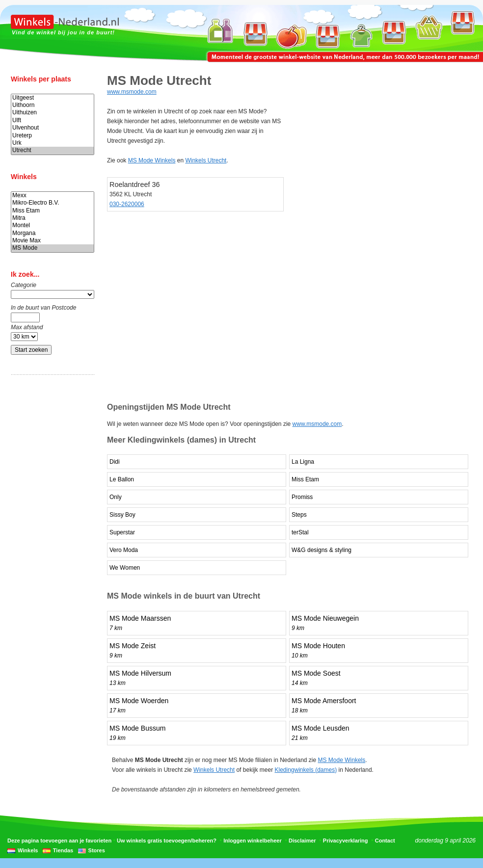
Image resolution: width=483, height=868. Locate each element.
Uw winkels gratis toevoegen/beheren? (167, 841)
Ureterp (53, 136)
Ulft (53, 120)
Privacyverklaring (346, 841)
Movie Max (53, 241)
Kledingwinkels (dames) (306, 770)
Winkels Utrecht (206, 160)
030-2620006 (127, 204)
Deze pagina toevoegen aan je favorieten (59, 841)
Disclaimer (302, 841)
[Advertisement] (50, 536)
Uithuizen (53, 113)
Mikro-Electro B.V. (53, 203)
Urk (53, 143)
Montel (53, 225)
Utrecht (53, 150)
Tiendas (63, 850)
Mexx (53, 196)
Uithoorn (53, 105)
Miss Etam (53, 211)
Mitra (53, 218)
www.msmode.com (132, 92)
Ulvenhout (53, 128)
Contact (385, 841)
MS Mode (53, 248)
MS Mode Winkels (152, 160)
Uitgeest (53, 98)
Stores (97, 850)
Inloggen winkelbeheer (253, 841)
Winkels (28, 850)
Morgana (53, 233)
